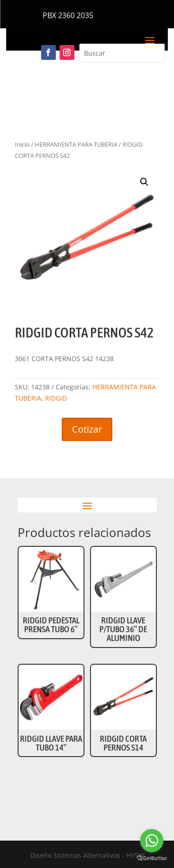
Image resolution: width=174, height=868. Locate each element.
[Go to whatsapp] (152, 841)
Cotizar (87, 429)
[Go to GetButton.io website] (152, 858)
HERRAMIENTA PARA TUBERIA (76, 144)
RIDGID (56, 398)
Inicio (22, 144)
